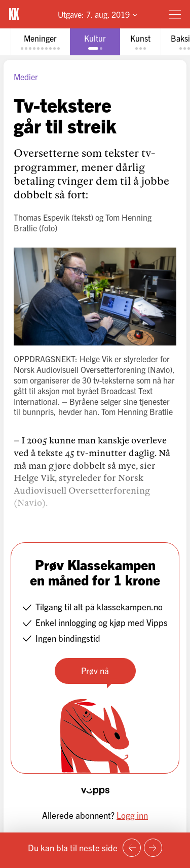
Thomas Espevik (42, 217)
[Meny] (175, 14)
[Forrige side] (132, 848)
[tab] (40, 42)
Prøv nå (95, 670)
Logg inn (132, 815)
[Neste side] (153, 848)
